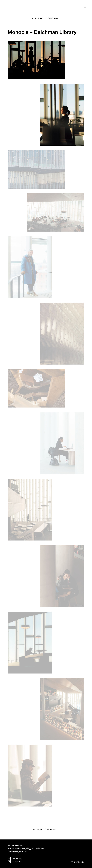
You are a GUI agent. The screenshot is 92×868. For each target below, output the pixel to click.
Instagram (15, 859)
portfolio (38, 18)
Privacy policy (78, 862)
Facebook (15, 862)
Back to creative (46, 829)
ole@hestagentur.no (17, 851)
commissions (53, 18)
